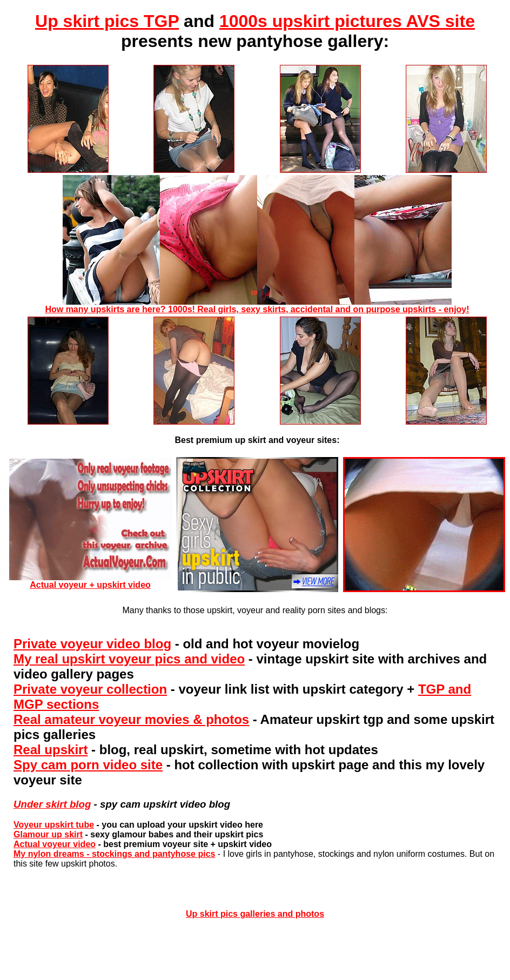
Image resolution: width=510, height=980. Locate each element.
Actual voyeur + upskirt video (90, 581)
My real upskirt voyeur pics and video (129, 659)
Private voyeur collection (90, 689)
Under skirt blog (52, 804)
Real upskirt (51, 750)
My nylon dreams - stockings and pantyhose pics (114, 854)
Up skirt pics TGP (107, 21)
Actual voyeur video (55, 844)
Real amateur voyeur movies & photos (131, 719)
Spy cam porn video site (88, 765)
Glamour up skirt (48, 834)
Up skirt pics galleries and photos (255, 914)
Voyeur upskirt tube (54, 825)
